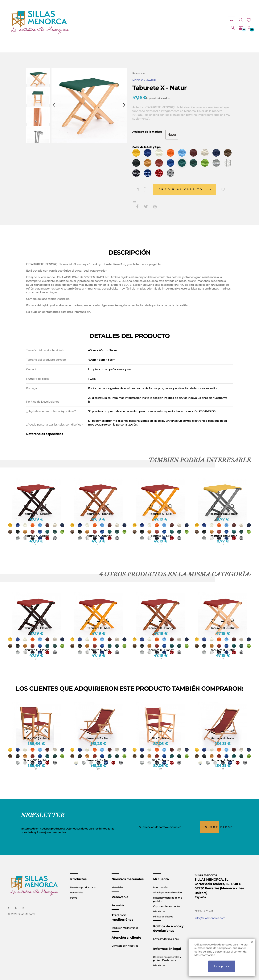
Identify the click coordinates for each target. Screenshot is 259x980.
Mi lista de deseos (163, 910)
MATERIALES (117, 23)
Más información (205, 955)
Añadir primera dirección (167, 885)
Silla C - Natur (161, 753)
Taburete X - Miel (160, 529)
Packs (74, 891)
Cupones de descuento (166, 899)
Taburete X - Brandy (98, 529)
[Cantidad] (141, 182)
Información (160, 880)
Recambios (77, 885)
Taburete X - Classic (36, 529)
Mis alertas (159, 904)
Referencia (138, 73)
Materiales (117, 880)
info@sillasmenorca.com (210, 911)
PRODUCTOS (95, 23)
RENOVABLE (138, 23)
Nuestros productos (82, 880)
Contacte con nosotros (125, 939)
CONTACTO (197, 23)
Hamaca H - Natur (223, 753)
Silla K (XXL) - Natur (36, 753)
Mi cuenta (161, 872)
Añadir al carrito (185, 182)
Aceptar (222, 966)
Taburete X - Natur (223, 643)
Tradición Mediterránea (125, 921)
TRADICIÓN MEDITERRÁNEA (168, 23)
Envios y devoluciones (166, 932)
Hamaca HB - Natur (99, 753)
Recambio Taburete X (223, 529)
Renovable (118, 898)
